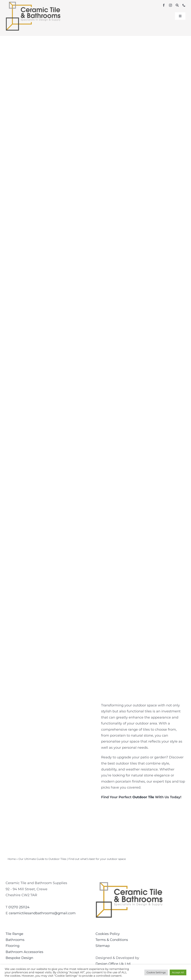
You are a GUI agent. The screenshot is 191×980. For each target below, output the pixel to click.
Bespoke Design (19, 958)
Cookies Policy (108, 934)
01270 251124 (19, 907)
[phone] (184, 5)
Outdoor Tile (143, 797)
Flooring (12, 946)
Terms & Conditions (112, 940)
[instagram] (170, 5)
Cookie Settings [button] (156, 972)
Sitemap (103, 946)
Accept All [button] (178, 972)
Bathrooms (15, 940)
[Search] (177, 5)
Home (12, 859)
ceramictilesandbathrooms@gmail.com (42, 913)
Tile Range (14, 934)
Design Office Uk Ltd (113, 964)
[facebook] (164, 5)
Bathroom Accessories (24, 952)
